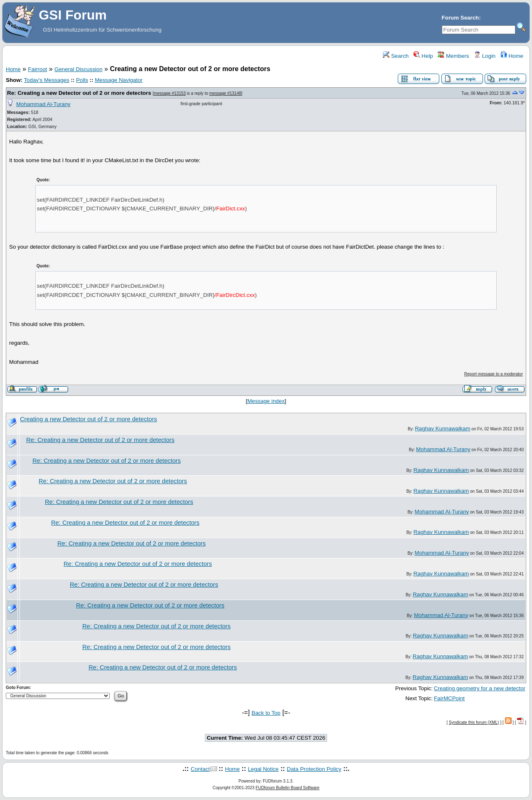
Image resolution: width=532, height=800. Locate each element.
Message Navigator (119, 80)
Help (423, 56)
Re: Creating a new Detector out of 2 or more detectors (79, 93)
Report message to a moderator (494, 374)
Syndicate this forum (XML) (474, 722)
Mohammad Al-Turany (43, 104)
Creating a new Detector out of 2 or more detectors (89, 419)
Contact (200, 769)
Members (453, 56)
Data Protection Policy (314, 769)
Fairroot (37, 69)
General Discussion (79, 69)
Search (396, 56)
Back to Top (266, 713)
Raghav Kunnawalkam (442, 428)
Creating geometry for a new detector (480, 688)
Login (485, 56)
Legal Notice (263, 769)
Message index (266, 401)
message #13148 (225, 93)
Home (512, 56)
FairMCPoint (449, 698)
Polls (82, 80)
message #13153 (170, 93)
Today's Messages (46, 80)
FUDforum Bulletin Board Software (287, 788)
